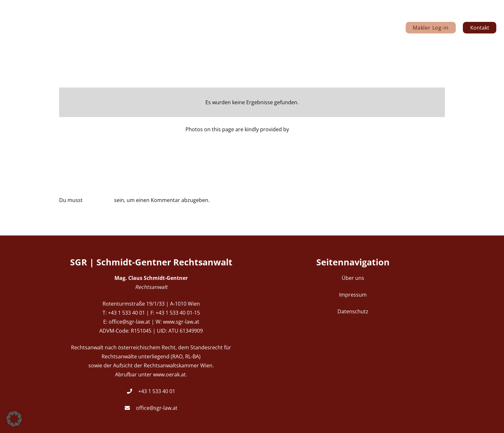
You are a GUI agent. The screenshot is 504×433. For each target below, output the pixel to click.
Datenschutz (353, 311)
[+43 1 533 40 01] (133, 391)
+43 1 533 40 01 (157, 391)
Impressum (353, 295)
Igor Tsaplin (304, 129)
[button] (14, 419)
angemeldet (98, 200)
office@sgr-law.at (157, 408)
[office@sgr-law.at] (130, 408)
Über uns (353, 278)
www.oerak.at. (170, 374)
